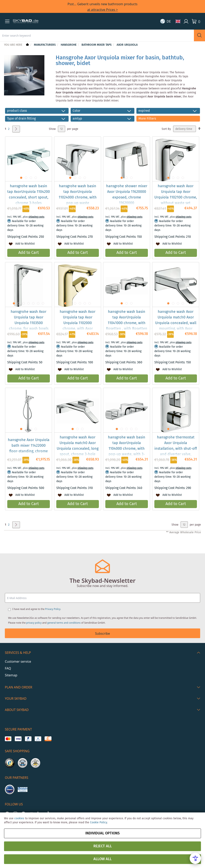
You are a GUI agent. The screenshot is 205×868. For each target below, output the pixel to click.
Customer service (18, 661)
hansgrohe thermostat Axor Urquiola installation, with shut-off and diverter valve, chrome (176, 449)
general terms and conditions (64, 623)
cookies (19, 818)
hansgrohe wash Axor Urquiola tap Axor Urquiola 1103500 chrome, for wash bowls (29, 320)
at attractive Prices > (102, 10)
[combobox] (97, 35)
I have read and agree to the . (37, 609)
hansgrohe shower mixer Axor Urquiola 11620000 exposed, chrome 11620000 (127, 195)
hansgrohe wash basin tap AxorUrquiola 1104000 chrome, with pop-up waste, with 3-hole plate (127, 449)
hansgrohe (69, 45)
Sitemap (11, 675)
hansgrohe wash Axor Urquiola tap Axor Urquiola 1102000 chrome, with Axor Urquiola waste (78, 323)
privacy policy (34, 623)
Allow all (102, 859)
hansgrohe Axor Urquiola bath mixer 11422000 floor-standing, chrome (29, 446)
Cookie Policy (98, 823)
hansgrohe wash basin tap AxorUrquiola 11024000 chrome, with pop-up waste (78, 195)
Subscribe (102, 633)
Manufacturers (45, 45)
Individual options (102, 833)
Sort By (166, 129)
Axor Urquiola (127, 45)
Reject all (103, 846)
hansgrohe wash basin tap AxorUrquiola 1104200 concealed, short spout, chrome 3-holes (29, 195)
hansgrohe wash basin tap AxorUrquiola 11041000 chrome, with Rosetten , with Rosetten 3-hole (127, 323)
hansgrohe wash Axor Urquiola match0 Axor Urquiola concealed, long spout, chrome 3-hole (78, 446)
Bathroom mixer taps (97, 45)
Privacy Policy (53, 609)
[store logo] (26, 21)
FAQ (8, 668)
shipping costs (36, 217)
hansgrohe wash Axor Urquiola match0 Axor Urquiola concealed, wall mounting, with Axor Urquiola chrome (176, 323)
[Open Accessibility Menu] (195, 858)
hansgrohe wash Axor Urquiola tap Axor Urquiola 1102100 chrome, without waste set (176, 195)
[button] (7, 21)
